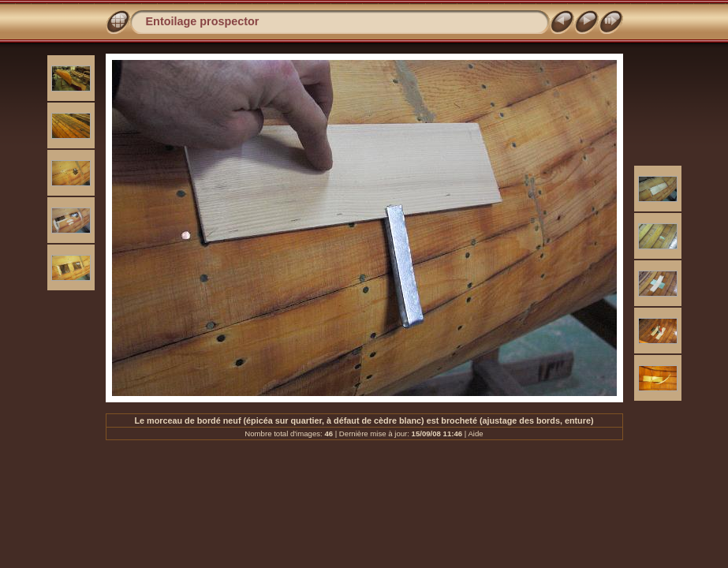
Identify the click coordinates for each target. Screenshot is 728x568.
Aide (475, 433)
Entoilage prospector (203, 21)
